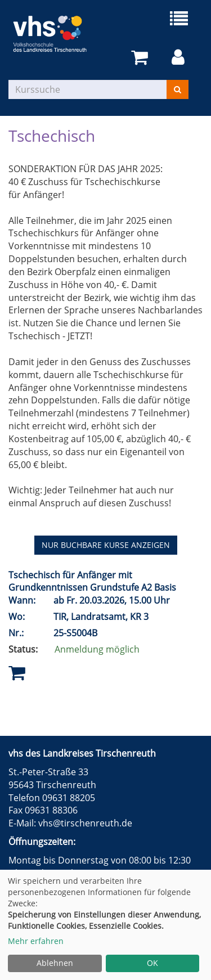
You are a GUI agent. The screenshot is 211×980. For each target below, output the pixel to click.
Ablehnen (55, 963)
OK (152, 963)
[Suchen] (178, 89)
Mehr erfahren (36, 941)
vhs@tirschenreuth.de (85, 823)
